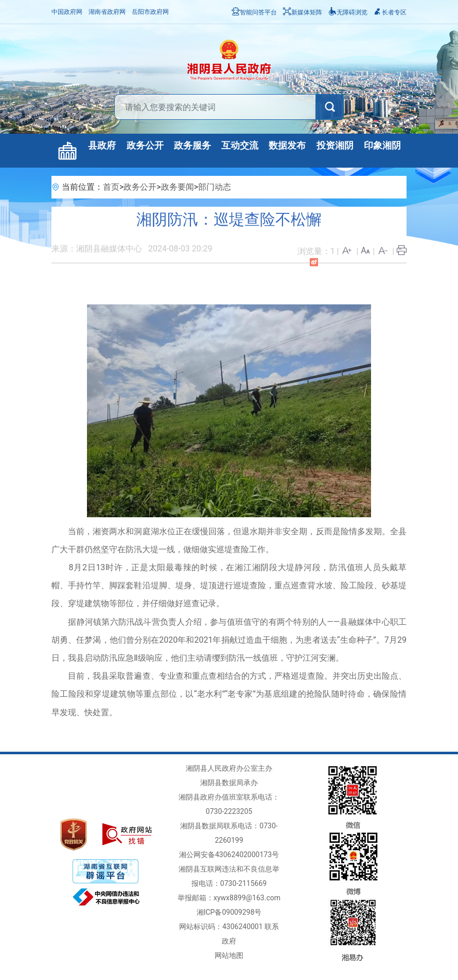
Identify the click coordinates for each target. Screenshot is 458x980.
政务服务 (192, 146)
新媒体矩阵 (303, 12)
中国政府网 (67, 12)
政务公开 (145, 146)
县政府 (102, 146)
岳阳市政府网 (150, 12)
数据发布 (287, 146)
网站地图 (229, 955)
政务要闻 (178, 187)
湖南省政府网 (107, 12)
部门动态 (215, 187)
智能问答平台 (254, 12)
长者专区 (390, 12)
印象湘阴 (382, 146)
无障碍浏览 (348, 12)
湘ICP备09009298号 (229, 912)
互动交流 (240, 146)
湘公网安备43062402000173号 (229, 855)
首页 (111, 187)
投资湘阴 (335, 146)
